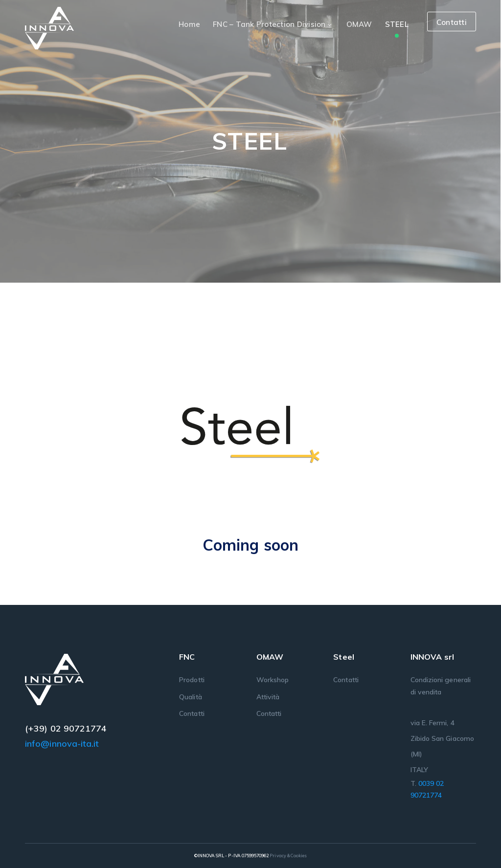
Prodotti (192, 680)
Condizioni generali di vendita (441, 686)
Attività (268, 697)
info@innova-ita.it (62, 744)
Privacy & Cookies (288, 856)
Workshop (273, 680)
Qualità (190, 697)
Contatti (452, 22)
